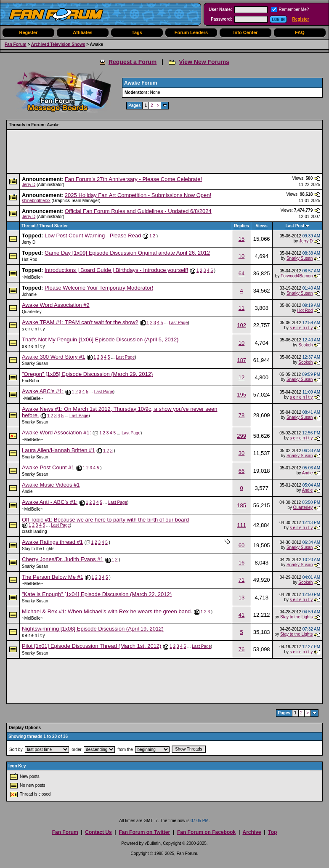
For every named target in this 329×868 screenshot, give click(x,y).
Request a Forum (133, 62)
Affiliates (82, 32)
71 (241, 580)
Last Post (295, 226)
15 (241, 239)
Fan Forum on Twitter (144, 832)
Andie (308, 473)
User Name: (220, 9)
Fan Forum (16, 44)
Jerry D (29, 185)
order (76, 750)
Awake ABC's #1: (43, 391)
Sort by (16, 750)
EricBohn (31, 381)
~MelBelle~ (32, 277)
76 (241, 649)
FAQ (300, 32)
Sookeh (305, 345)
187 (241, 360)
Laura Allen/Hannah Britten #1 (58, 450)
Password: (222, 19)
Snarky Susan (300, 258)
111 (241, 525)
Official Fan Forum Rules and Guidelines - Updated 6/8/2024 (138, 211)
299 (241, 436)
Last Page (178, 323)
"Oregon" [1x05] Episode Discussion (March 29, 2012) (87, 374)
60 (241, 545)
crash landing (34, 531)
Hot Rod (30, 260)
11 (241, 308)
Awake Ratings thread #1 (52, 542)
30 (241, 453)
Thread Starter (53, 226)
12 (241, 377)
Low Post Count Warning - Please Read (93, 236)
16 (241, 563)
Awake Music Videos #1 (51, 485)
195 (241, 395)
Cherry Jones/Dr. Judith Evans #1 (63, 559)
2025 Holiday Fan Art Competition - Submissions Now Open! (138, 195)
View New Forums (204, 62)
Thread (28, 226)
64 (241, 273)
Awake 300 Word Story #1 (54, 357)
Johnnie (29, 294)
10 (241, 256)
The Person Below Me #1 (53, 577)
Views (262, 226)
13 (241, 598)
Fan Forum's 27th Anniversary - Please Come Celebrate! (133, 179)
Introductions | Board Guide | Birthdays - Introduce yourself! (116, 270)
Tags (137, 32)
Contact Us (98, 832)
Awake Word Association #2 (56, 305)
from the (125, 750)
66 (241, 471)
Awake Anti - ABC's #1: (50, 502)
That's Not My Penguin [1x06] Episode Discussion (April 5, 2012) (100, 339)
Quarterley (32, 312)
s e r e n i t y (33, 329)
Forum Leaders (191, 32)
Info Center (245, 32)
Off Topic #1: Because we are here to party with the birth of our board (105, 520)
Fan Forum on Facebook (206, 832)
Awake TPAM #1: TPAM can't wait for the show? (80, 322)
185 (241, 505)
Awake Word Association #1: (56, 433)
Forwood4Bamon (297, 276)
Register (301, 19)
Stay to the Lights (38, 549)
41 (241, 615)
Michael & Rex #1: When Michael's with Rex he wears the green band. (107, 611)
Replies (241, 226)
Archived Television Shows (58, 44)
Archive (252, 832)
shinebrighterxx (36, 201)
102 (241, 325)
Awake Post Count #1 (48, 467)
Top (272, 832)
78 (241, 415)
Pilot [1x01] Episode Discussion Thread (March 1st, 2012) (92, 646)
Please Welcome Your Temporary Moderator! (99, 288)
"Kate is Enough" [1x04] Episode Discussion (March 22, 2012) (97, 594)
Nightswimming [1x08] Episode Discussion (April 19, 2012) (93, 629)
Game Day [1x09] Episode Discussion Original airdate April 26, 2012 (127, 253)
